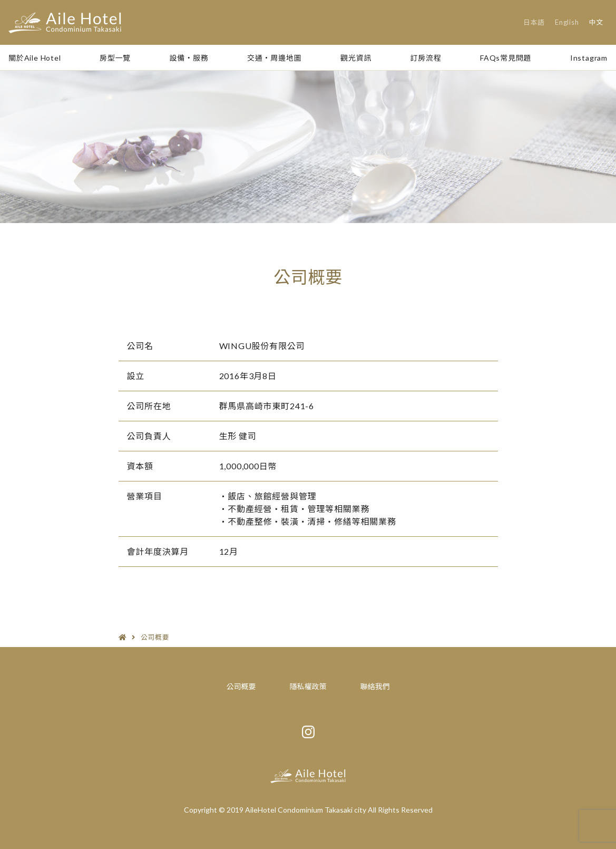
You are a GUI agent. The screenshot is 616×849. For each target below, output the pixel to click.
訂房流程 (426, 58)
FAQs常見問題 (506, 58)
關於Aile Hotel (35, 58)
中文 (596, 22)
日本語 (534, 22)
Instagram (589, 58)
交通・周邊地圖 (275, 58)
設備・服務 (189, 58)
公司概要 (241, 686)
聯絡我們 (375, 686)
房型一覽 (115, 58)
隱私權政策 (308, 686)
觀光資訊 (356, 58)
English (567, 22)
